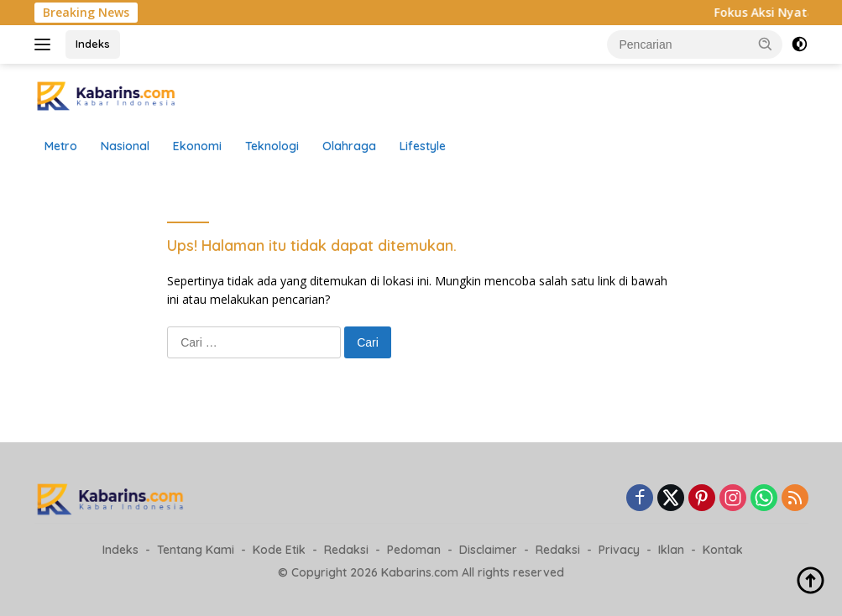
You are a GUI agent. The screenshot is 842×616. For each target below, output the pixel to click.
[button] (766, 44)
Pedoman (414, 550)
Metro (61, 146)
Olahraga (349, 146)
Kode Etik (279, 550)
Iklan (671, 550)
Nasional (125, 146)
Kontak (723, 550)
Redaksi (346, 550)
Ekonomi (197, 146)
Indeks (93, 44)
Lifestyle (423, 146)
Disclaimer (488, 550)
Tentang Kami (196, 550)
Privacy (619, 550)
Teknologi (272, 146)
